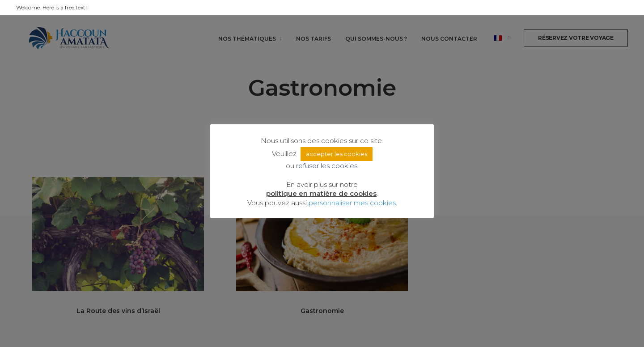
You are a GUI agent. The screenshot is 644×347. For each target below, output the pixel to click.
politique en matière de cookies (321, 193)
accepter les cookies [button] (337, 154)
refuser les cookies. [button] (327, 166)
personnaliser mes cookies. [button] (353, 203)
